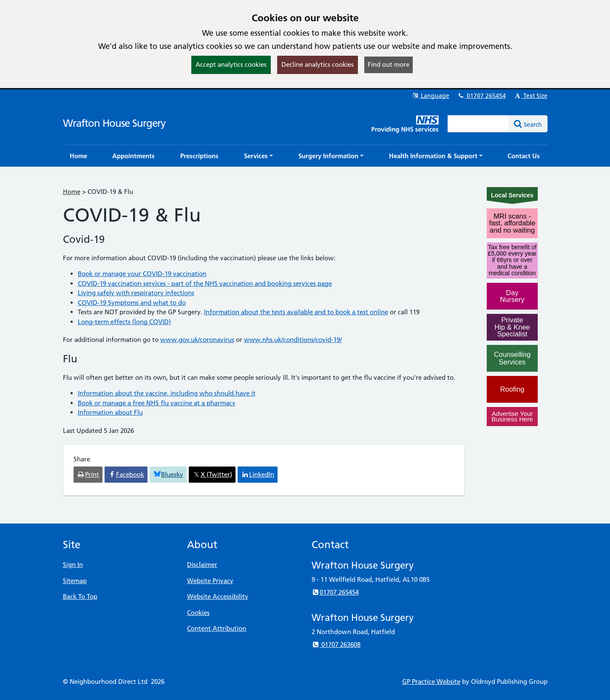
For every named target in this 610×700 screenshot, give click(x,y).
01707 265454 (482, 96)
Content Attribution (217, 628)
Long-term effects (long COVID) (124, 322)
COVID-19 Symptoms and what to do (132, 303)
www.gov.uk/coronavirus (197, 340)
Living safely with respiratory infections (136, 293)
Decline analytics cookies (318, 64)
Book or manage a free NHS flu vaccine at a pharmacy (157, 403)
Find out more (389, 64)
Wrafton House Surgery (114, 123)
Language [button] (430, 96)
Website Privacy (210, 581)
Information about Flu (110, 412)
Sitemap (75, 581)
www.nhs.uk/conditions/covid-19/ (293, 340)
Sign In (73, 565)
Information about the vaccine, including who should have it (167, 393)
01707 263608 (336, 645)
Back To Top (80, 596)
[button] (258, 156)
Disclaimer (202, 565)
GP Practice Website (431, 682)
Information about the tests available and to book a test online (296, 312)
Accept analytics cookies (231, 64)
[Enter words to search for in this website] (478, 124)
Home (72, 192)
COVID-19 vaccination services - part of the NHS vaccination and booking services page (205, 283)
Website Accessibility (218, 596)
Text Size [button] (531, 96)
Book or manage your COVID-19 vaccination (142, 274)
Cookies (198, 613)
